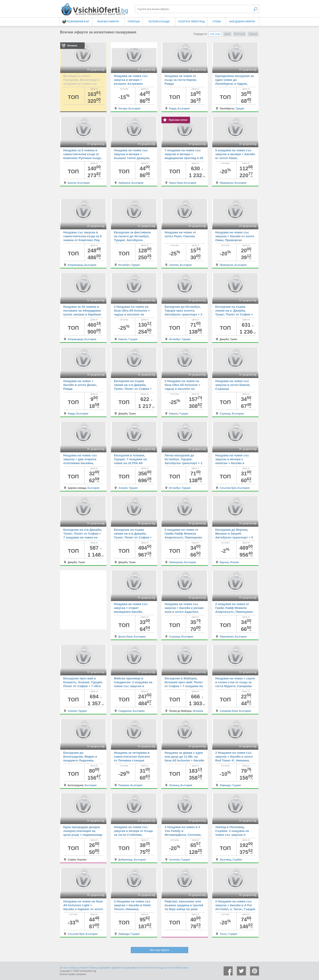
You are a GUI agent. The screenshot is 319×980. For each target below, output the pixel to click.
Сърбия (237, 860)
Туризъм (134, 22)
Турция (240, 109)
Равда (173, 109)
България (134, 109)
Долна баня (125, 637)
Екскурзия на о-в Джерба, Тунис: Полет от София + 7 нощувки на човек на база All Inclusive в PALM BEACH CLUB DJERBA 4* (82, 537)
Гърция (133, 339)
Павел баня (176, 183)
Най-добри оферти (242, 22)
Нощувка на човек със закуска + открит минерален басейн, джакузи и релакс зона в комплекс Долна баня (132, 612)
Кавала (123, 339)
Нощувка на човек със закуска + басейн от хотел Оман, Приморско (235, 236)
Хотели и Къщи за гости (160, 968)
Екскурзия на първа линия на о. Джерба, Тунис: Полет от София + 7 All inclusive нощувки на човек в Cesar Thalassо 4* (235, 314)
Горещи (253, 34)
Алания (123, 488)
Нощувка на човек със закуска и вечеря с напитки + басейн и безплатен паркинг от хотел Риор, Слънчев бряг (235, 463)
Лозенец (174, 785)
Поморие (124, 785)
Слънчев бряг (228, 488)
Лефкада (225, 785)
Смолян (174, 265)
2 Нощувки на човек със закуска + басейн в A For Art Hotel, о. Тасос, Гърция (235, 905)
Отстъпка (239, 34)
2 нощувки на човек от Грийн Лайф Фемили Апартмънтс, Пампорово (183, 533)
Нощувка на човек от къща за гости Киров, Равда (181, 80)
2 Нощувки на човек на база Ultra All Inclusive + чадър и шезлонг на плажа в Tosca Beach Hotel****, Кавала (132, 314)
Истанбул (124, 265)
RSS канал (182, 968)
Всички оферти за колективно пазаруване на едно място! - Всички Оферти (94, 8)
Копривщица (75, 265)
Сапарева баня (229, 711)
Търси (256, 9)
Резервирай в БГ (76, 22)
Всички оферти (108, 22)
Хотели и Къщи (159, 22)
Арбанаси (124, 183)
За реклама (129, 968)
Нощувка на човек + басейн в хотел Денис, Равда (80, 385)
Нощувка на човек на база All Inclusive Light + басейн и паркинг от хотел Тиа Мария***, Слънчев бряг (83, 909)
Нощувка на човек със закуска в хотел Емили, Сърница (233, 385)
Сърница (225, 414)
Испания (198, 711)
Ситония (174, 860)
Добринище (126, 860)
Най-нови (215, 34)
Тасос (223, 934)
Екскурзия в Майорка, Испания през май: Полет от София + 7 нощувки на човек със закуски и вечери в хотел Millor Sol (184, 686)
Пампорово (176, 562)
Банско (72, 183)
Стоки (217, 22)
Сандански (125, 711)
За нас (64, 968)
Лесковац (225, 860)
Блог (141, 968)
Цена (227, 34)
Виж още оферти (159, 950)
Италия (234, 562)
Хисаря (123, 109)
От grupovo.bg (96, 70)
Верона (224, 562)
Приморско (227, 183)
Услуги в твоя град (191, 22)
